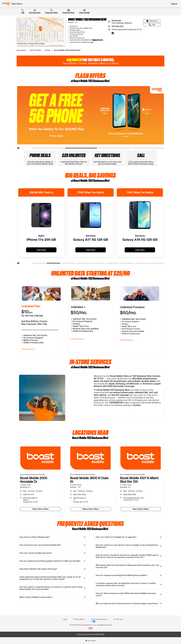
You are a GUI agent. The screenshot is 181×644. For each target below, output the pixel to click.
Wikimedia (22, 44)
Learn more (41, 250)
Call (23, 11)
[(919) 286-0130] (125, 26)
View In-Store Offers (40, 509)
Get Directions (35, 11)
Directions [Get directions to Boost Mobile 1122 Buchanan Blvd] (152, 21)
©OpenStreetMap (37, 44)
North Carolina (35, 50)
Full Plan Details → (28, 349)
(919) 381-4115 (29, 494)
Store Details (84, 11)
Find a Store (17, 4)
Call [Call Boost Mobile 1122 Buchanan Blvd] (152, 25)
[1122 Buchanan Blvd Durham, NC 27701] (125, 30)
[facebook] (113, 33)
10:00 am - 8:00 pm (33, 491)
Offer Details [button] (91, 641)
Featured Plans (69, 11)
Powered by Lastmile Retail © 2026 (91, 634)
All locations (21, 50)
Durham (48, 50)
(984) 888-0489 (130, 494)
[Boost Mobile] (6, 4)
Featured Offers (52, 11)
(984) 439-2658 (80, 494)
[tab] (52, 537)
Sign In (174, 4)
